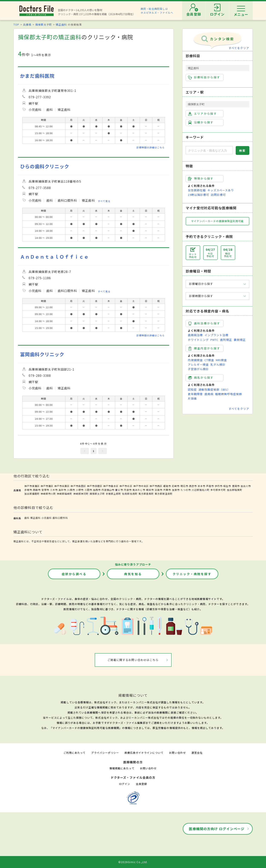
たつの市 (186, 490)
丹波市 (128, 490)
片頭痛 (192, 398)
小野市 (80, 490)
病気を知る (133, 574)
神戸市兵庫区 (62, 486)
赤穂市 (28, 490)
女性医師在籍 (197, 190)
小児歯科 (47, 518)
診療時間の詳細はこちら (151, 147)
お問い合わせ (177, 753)
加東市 (176, 490)
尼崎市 (176, 486)
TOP (16, 24)
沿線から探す (201, 122)
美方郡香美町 (146, 494)
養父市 (119, 490)
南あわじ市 (139, 490)
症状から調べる (74, 574)
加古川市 (246, 486)
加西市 (97, 490)
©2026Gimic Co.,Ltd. (133, 862)
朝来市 (150, 490)
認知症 (192, 389)
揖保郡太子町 (44, 24)
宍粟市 (167, 490)
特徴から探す (201, 179)
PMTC (214, 340)
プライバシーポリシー (105, 753)
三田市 (88, 490)
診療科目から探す (204, 77)
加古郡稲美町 (235, 490)
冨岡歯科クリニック (42, 354)
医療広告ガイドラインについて (144, 753)
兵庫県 (27, 24)
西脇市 (37, 490)
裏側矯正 (240, 340)
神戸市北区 (126, 486)
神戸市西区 (156, 486)
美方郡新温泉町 (164, 494)
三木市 (54, 490)
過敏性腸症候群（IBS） (214, 389)
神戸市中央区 (141, 486)
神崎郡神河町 (81, 494)
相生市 (227, 486)
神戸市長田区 (78, 486)
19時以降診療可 (198, 195)
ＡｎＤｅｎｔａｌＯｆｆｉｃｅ (55, 257)
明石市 (184, 486)
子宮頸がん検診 (198, 369)
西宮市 (193, 486)
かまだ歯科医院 (37, 76)
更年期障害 (195, 394)
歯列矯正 (226, 340)
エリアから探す (202, 114)
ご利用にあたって (74, 753)
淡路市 (159, 490)
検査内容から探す (204, 348)
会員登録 (141, 784)
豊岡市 (236, 486)
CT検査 (209, 360)
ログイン (125, 784)
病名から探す (201, 378)
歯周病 (209, 394)
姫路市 (167, 486)
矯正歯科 (61, 24)
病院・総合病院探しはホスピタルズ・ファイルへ (157, 11)
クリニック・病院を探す (192, 574)
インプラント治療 (216, 335)
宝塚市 (45, 490)
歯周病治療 (195, 335)
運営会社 (197, 753)
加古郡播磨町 (32, 494)
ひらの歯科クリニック (45, 166)
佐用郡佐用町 (130, 494)
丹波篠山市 (108, 490)
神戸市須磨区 (95, 486)
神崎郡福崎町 (65, 494)
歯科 (27, 518)
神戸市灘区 (47, 486)
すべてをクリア (239, 48)
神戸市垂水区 (111, 486)
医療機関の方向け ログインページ (217, 829)
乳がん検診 (218, 364)
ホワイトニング (198, 340)
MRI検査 (221, 360)
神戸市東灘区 (32, 486)
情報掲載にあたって (122, 768)
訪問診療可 (218, 195)
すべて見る (104, 201)
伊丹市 (219, 486)
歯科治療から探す (204, 323)
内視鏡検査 (195, 360)
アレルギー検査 (198, 364)
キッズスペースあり (221, 190)
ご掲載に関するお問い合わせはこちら (133, 660)
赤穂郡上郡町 (113, 494)
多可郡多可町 (218, 490)
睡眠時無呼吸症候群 (229, 394)
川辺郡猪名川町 (201, 490)
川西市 (71, 490)
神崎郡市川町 (48, 494)
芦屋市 (210, 486)
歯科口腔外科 (60, 518)
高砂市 (62, 490)
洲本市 (201, 486)
